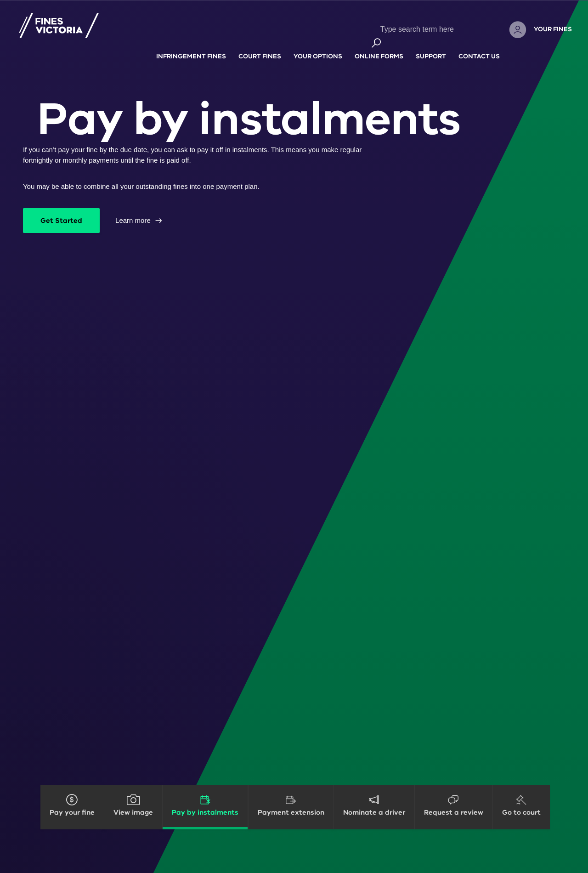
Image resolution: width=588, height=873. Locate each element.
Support (431, 46)
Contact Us (479, 46)
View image (133, 812)
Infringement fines (191, 46)
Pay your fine (72, 812)
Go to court (521, 812)
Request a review (454, 812)
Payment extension (291, 812)
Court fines (260, 46)
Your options (318, 46)
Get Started (61, 221)
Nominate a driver (374, 812)
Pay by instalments (205, 812)
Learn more (133, 220)
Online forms (379, 46)
